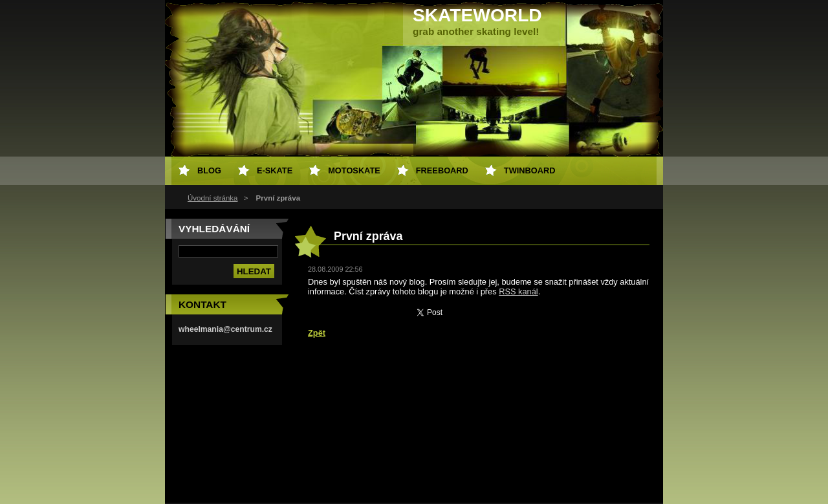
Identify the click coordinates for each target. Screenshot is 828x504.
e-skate (275, 170)
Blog (209, 170)
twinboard (530, 170)
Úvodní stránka (212, 198)
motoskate (354, 170)
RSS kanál (518, 291)
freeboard (442, 170)
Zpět (317, 333)
